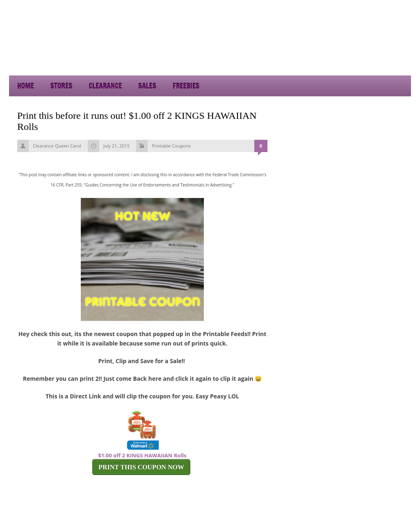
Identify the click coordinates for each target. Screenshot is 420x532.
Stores (61, 86)
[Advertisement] (337, 53)
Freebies (186, 86)
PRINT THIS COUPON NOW (141, 467)
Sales (147, 86)
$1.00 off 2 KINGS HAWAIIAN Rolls (142, 455)
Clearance (105, 86)
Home (26, 86)
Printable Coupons (171, 146)
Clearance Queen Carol (57, 146)
